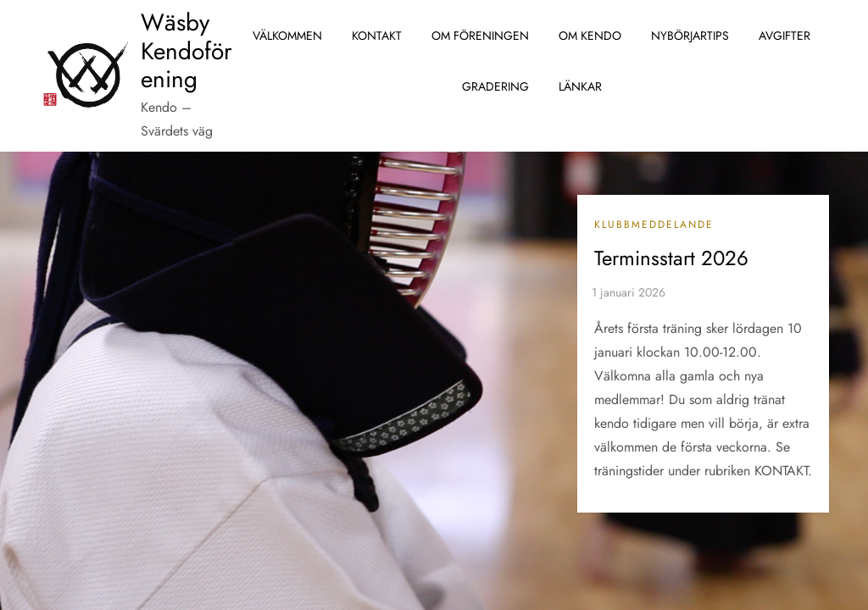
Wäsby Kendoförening (186, 51)
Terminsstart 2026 (671, 258)
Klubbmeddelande (654, 225)
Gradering (495, 86)
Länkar (580, 86)
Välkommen (287, 36)
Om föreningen (480, 36)
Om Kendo (590, 36)
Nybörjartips (690, 36)
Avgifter (785, 36)
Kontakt (377, 36)
